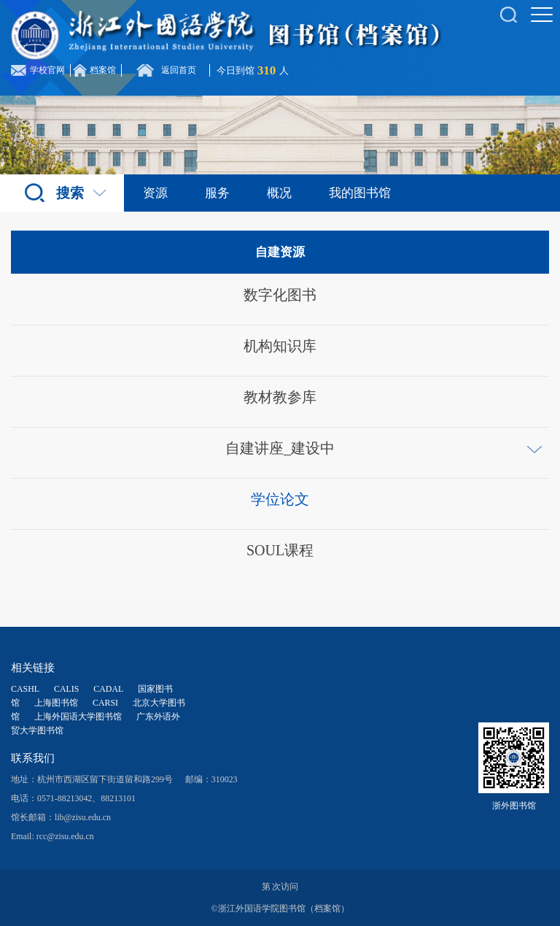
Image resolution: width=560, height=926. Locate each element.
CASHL (25, 689)
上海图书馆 (56, 703)
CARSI (105, 703)
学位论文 (280, 499)
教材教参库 (280, 397)
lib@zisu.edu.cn (83, 817)
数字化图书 (280, 295)
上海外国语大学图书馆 (78, 717)
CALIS (66, 689)
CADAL (108, 689)
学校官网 (47, 70)
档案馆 (103, 70)
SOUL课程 (280, 550)
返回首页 (179, 70)
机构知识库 (280, 346)
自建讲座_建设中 (280, 448)
